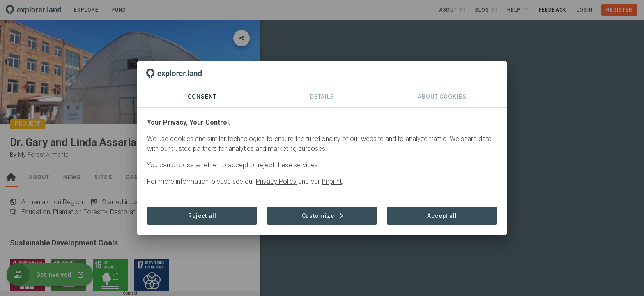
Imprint (332, 182)
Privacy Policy (276, 182)
